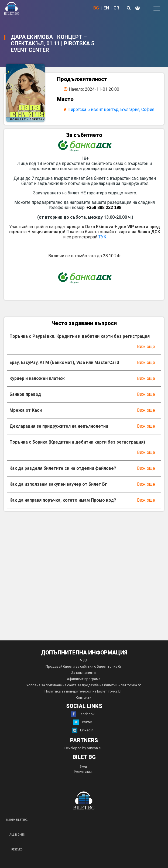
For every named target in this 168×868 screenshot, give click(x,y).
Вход (83, 767)
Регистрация (84, 772)
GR (116, 8)
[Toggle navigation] (157, 8)
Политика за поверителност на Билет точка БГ (83, 691)
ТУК (102, 237)
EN (106, 8)
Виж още (146, 347)
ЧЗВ (83, 660)
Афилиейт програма (84, 679)
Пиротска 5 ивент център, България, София (111, 109)
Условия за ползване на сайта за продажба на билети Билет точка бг (84, 685)
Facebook (83, 714)
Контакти (84, 698)
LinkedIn (83, 730)
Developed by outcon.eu (83, 748)
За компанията (83, 673)
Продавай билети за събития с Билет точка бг (83, 666)
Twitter (83, 722)
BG (96, 8)
